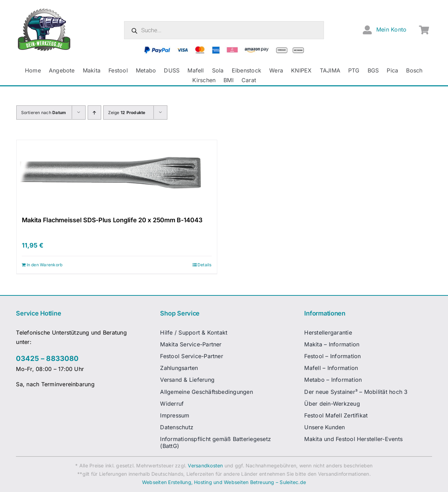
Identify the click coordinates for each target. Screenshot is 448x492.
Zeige (127, 113)
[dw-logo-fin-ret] (44, 10)
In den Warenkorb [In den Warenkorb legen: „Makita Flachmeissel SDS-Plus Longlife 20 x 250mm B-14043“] (45, 265)
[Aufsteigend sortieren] (94, 113)
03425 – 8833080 (47, 359)
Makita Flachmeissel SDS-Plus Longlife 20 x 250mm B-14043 (112, 220)
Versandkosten (205, 465)
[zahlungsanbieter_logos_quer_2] (224, 49)
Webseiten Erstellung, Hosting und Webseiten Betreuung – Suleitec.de (224, 482)
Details (205, 265)
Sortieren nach (44, 113)
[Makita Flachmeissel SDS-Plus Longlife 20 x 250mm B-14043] (117, 175)
